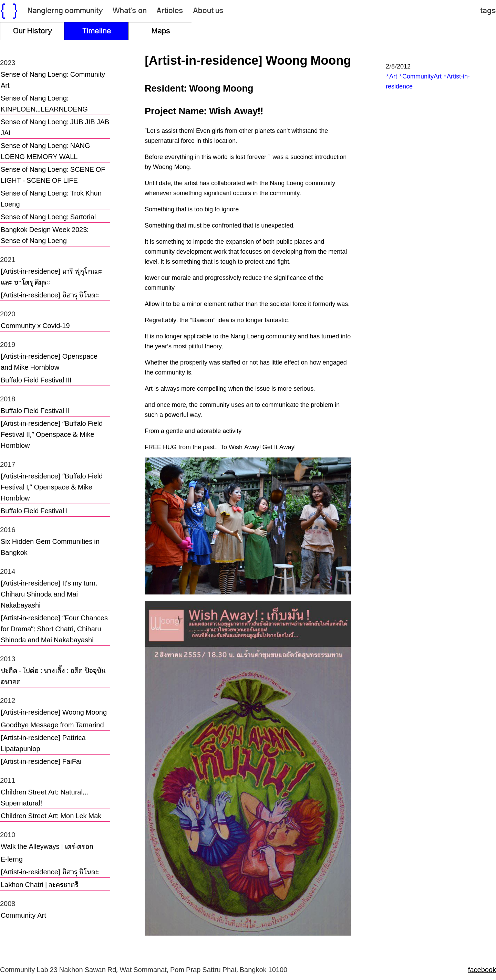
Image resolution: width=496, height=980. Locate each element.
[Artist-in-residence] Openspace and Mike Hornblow (49, 361)
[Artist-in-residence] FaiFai (41, 761)
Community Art (23, 915)
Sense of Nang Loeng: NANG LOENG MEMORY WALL (45, 150)
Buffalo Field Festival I (34, 510)
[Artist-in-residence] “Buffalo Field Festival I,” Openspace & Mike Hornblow (52, 486)
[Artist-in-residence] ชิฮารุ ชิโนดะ (50, 294)
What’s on (130, 11)
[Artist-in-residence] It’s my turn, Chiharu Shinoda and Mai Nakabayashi (49, 593)
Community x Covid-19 (35, 325)
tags (488, 11)
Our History (33, 31)
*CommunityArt (420, 76)
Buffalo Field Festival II (35, 410)
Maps (161, 31)
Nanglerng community (65, 11)
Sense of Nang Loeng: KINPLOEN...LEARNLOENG (44, 103)
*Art (391, 76)
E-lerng (12, 858)
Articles (170, 11)
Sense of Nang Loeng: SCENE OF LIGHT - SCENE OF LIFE (53, 174)
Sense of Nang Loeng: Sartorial (48, 216)
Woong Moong (221, 87)
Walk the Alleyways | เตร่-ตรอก (47, 846)
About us (208, 11)
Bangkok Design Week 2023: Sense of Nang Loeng (45, 234)
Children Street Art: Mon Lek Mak (51, 815)
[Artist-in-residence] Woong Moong (54, 712)
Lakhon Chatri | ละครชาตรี (40, 884)
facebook (482, 969)
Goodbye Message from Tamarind (52, 724)
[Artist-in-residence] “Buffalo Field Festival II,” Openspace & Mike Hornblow (52, 434)
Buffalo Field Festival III (36, 379)
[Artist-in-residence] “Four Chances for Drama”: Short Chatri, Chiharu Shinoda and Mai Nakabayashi (54, 628)
